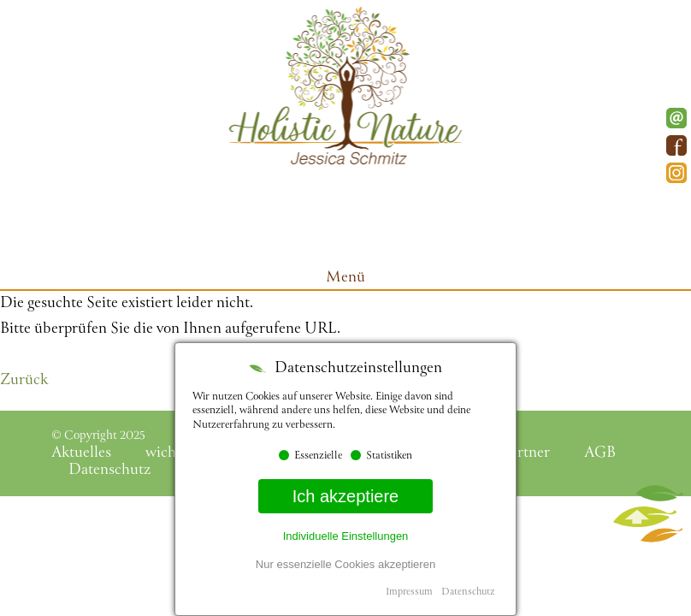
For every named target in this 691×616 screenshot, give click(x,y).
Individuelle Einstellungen (346, 536)
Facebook (676, 145)
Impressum (409, 592)
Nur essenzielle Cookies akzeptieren (345, 564)
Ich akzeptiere (346, 496)
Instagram (676, 173)
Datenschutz (468, 592)
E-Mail (676, 118)
